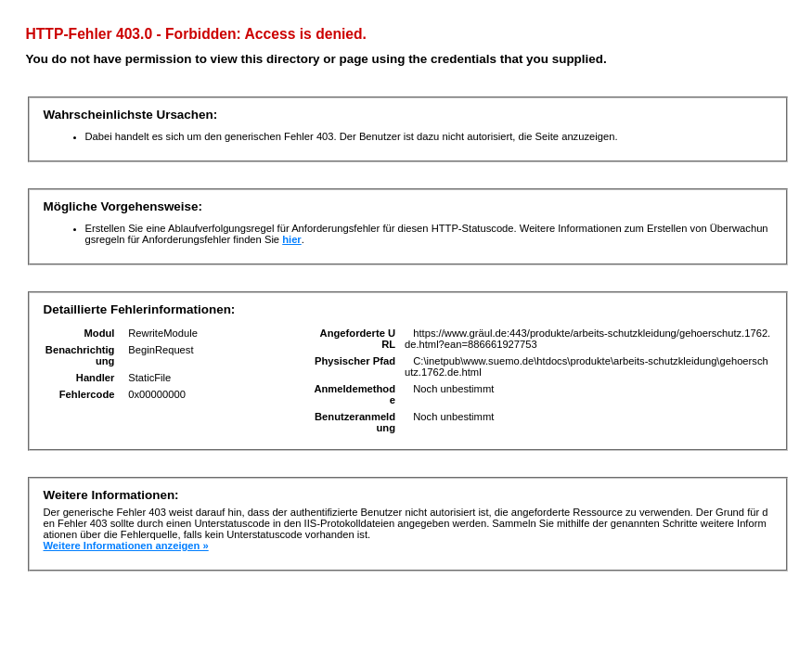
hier (292, 239)
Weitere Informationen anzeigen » (126, 546)
